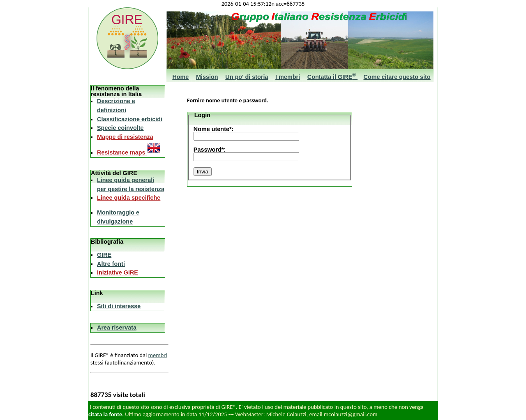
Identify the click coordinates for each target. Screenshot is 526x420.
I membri (288, 77)
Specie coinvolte (120, 128)
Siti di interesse (119, 306)
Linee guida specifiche (129, 198)
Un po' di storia (247, 77)
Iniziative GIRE (118, 272)
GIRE (104, 255)
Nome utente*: (214, 129)
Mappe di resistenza (125, 137)
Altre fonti (111, 264)
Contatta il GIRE (332, 77)
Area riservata (117, 328)
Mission (207, 77)
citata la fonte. (106, 414)
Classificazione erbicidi (130, 119)
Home (180, 77)
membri (158, 355)
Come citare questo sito (397, 77)
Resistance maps (129, 152)
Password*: (210, 150)
